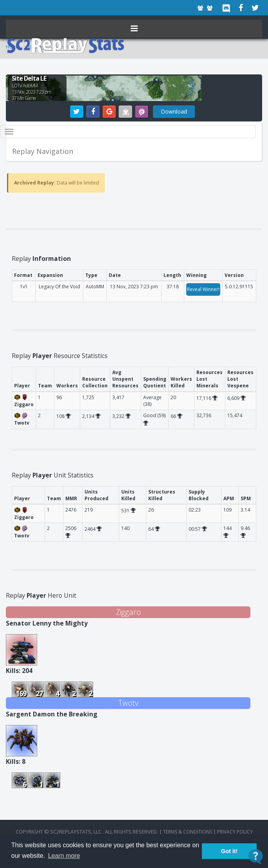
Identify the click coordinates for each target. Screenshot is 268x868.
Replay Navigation (43, 151)
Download (174, 111)
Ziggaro (128, 612)
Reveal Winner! (203, 289)
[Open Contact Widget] (256, 856)
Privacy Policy (235, 832)
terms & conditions (188, 832)
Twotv (128, 703)
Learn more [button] (64, 856)
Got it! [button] (229, 851)
